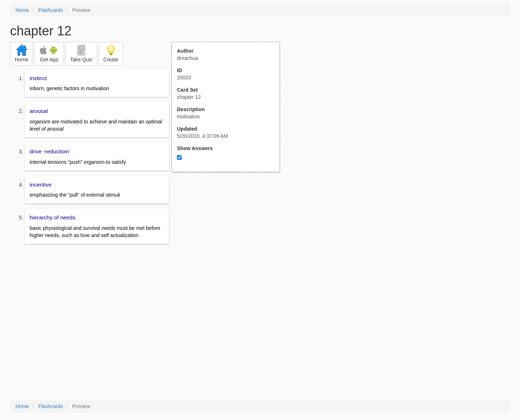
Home (22, 10)
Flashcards (51, 10)
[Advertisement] (230, 243)
